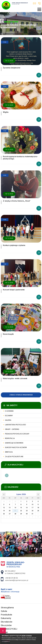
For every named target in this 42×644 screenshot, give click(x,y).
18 (38, 508)
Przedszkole (6, 615)
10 (32, 505)
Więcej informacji (7, 475)
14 (15, 508)
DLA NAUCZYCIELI (9, 629)
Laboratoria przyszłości (15, 425)
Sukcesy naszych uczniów (16, 447)
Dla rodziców (7, 622)
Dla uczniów (6, 625)
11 (38, 505)
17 (32, 508)
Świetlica (9, 452)
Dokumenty (6, 618)
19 (4, 511)
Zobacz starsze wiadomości (21, 395)
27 (10, 514)
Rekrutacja (10, 438)
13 (10, 508)
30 (27, 514)
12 (4, 508)
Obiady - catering (12, 429)
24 (32, 511)
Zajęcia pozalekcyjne (14, 457)
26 (4, 514)
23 (27, 511)
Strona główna (7, 608)
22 (21, 511)
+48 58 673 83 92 (39, 3)
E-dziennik (9, 411)
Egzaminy (9, 416)
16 (27, 508)
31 (32, 514)
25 (38, 511)
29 (21, 514)
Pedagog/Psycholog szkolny (17, 434)
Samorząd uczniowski (14, 443)
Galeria (8, 420)
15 (21, 508)
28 (15, 514)
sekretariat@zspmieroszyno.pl (34, 3)
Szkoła (4, 611)
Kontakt (4, 632)
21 (15, 511)
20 (10, 511)
